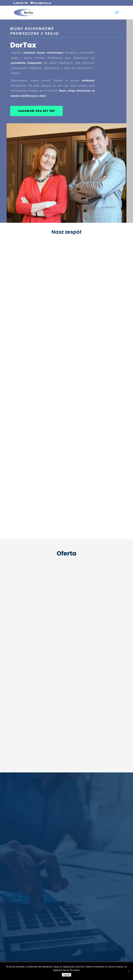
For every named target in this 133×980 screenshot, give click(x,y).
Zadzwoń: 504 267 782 (36, 111)
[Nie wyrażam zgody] (129, 971)
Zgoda (66, 975)
